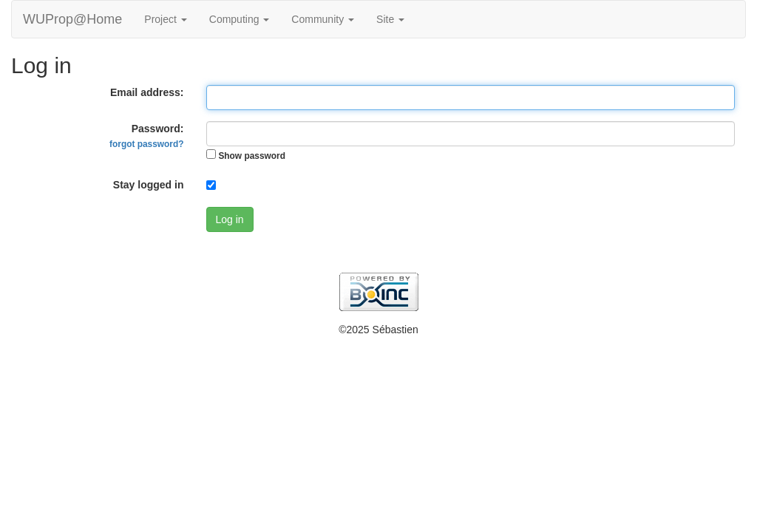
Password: (146, 136)
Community (323, 19)
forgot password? (146, 144)
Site (390, 19)
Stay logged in (149, 185)
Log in (230, 219)
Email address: (147, 92)
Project (165, 19)
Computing (240, 19)
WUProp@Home (72, 19)
